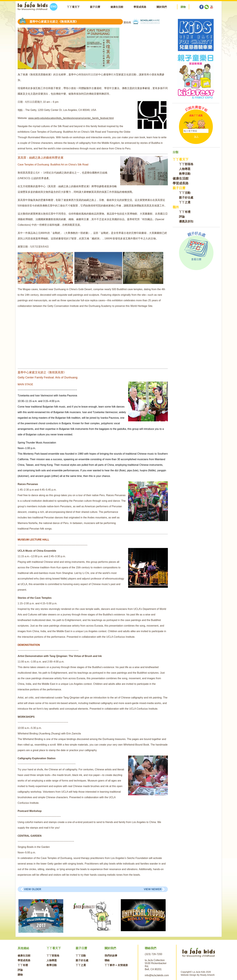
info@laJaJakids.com (157, 975)
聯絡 (107, 960)
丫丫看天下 (73, 7)
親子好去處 (186, 198)
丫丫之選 (185, 202)
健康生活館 (117, 7)
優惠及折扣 (186, 221)
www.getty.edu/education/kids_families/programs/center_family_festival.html (71, 118)
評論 (182, 217)
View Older (33, 889)
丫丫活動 (185, 193)
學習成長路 (140, 7)
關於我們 (162, 7)
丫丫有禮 (185, 212)
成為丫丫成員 (196, 115)
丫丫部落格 (186, 164)
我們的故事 (111, 956)
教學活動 (185, 174)
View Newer (153, 889)
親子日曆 (95, 7)
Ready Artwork (207, 975)
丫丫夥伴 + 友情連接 (116, 965)
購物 (20, 975)
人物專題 (185, 169)
